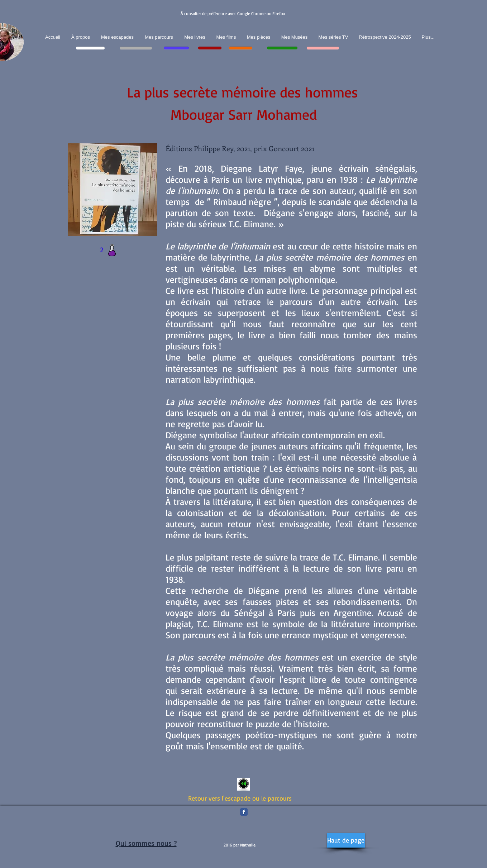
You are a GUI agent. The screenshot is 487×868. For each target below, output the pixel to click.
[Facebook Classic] (244, 812)
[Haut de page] (346, 840)
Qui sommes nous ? (146, 843)
